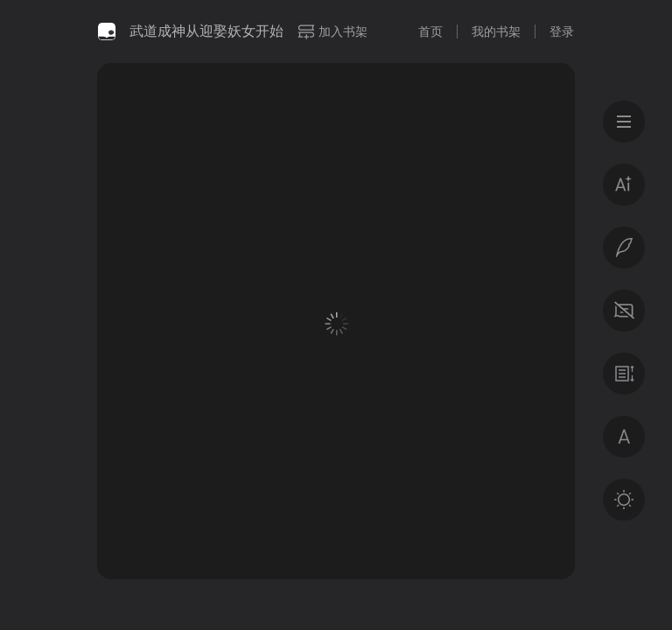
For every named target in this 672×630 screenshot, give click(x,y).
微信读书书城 (107, 31)
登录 (562, 31)
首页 (430, 31)
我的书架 (496, 31)
